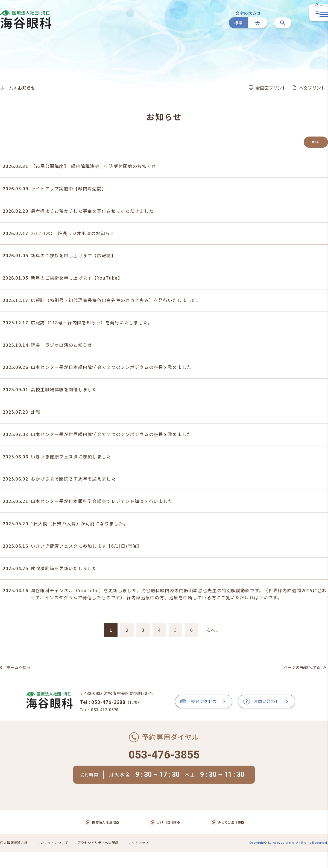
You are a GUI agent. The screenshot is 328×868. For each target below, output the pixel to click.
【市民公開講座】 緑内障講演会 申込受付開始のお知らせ (94, 166)
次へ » (212, 630)
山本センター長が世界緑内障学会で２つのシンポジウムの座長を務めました (111, 434)
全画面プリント (271, 88)
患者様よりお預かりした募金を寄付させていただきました (92, 211)
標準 (238, 23)
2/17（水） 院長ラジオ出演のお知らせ (73, 233)
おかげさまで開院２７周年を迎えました (73, 479)
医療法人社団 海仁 (111, 840)
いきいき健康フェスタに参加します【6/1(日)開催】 (86, 546)
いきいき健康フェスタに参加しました (71, 457)
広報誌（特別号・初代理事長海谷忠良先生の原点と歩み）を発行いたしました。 (116, 300)
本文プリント (312, 88)
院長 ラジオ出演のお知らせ (62, 345)
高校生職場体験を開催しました (64, 389)
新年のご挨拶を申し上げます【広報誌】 (73, 255)
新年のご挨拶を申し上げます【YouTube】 (77, 278)
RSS (316, 142)
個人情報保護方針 (15, 860)
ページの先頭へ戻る (302, 667)
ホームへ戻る (19, 667)
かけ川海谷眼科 (167, 840)
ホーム (7, 88)
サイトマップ (148, 860)
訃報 (36, 412)
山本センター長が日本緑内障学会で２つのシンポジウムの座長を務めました (111, 367)
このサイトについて (56, 860)
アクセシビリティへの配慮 (105, 860)
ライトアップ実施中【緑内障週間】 (69, 188)
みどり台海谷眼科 (222, 840)
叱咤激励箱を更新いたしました (64, 568)
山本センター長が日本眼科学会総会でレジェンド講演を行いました (102, 501)
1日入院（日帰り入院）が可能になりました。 (80, 523)
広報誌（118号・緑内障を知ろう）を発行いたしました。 (92, 322)
